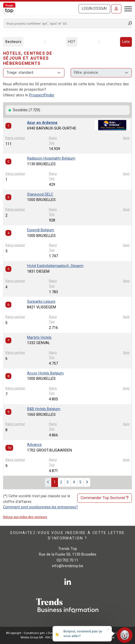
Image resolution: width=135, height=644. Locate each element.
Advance (34, 445)
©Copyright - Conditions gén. (26, 633)
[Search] (66, 23)
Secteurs (13, 42)
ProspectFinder (42, 95)
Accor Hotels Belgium (45, 373)
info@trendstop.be (68, 566)
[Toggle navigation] (127, 8)
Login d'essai (94, 9)
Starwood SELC (40, 194)
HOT (72, 42)
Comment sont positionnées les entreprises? (40, 507)
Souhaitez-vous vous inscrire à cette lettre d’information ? (67, 535)
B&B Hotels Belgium (44, 409)
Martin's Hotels (39, 338)
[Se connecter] (116, 9)
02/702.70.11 (67, 560)
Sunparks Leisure (41, 302)
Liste (126, 42)
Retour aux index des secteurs (25, 517)
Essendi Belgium (41, 230)
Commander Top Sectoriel (105, 498)
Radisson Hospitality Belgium (51, 158)
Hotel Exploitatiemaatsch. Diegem (55, 266)
